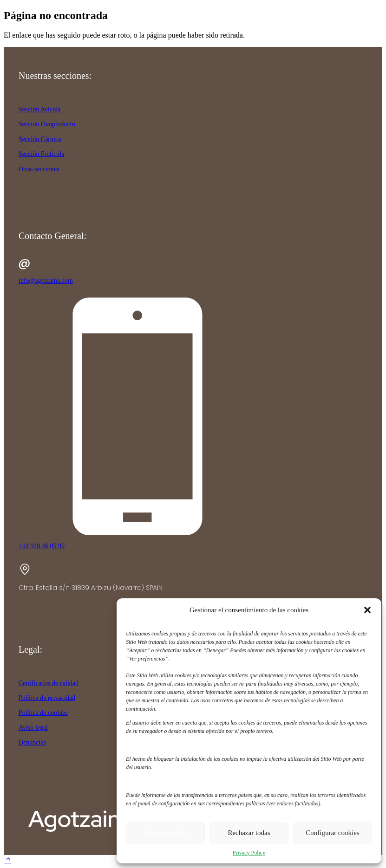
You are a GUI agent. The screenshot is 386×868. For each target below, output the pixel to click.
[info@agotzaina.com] (193, 265)
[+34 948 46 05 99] (193, 417)
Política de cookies (43, 713)
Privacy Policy (249, 853)
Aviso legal (33, 728)
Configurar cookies (332, 833)
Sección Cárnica (40, 139)
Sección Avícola (39, 109)
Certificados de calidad (49, 683)
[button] (367, 610)
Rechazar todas (249, 833)
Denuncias (32, 742)
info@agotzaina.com (46, 281)
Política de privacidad (47, 698)
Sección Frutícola (41, 154)
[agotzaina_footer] (88, 836)
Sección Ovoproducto (47, 124)
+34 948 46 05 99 (42, 546)
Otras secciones (39, 169)
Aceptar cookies (165, 833)
